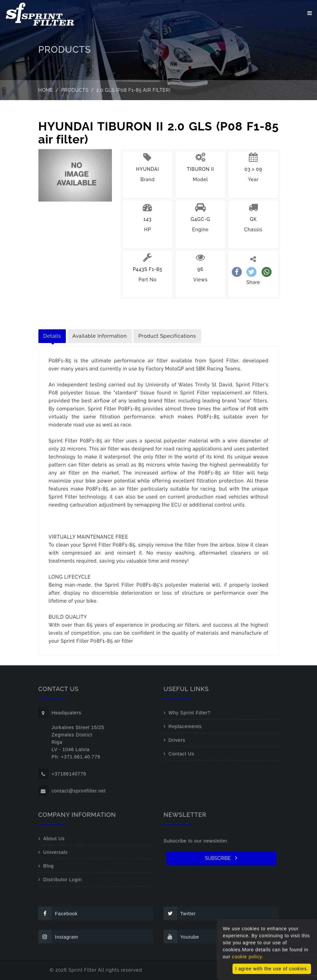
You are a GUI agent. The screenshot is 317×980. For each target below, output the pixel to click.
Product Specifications (167, 336)
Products (75, 90)
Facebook (58, 913)
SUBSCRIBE (221, 858)
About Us (54, 839)
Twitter (180, 913)
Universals (56, 852)
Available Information (100, 336)
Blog (49, 866)
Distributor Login (63, 880)
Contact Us (182, 754)
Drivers (177, 740)
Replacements (185, 726)
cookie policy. (248, 957)
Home (46, 90)
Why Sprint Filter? (190, 713)
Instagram (58, 937)
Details (52, 336)
